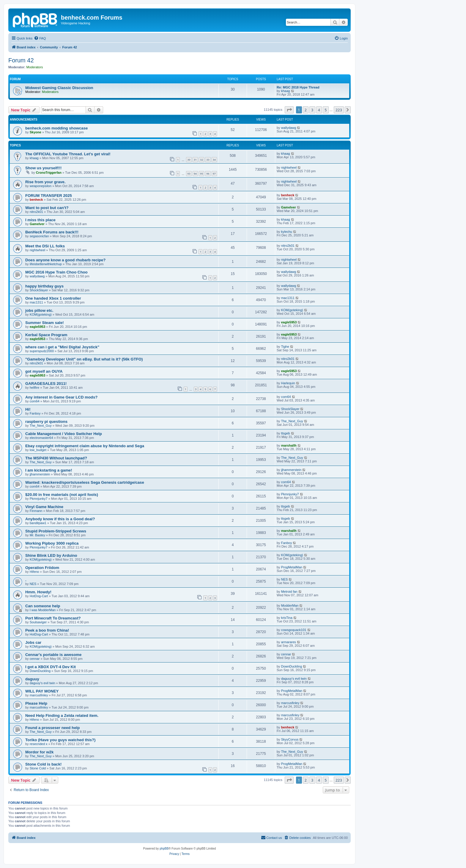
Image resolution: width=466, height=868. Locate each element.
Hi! (28, 409)
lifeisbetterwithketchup (46, 264)
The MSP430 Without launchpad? (56, 458)
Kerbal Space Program (46, 335)
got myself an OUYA (44, 371)
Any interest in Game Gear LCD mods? (61, 397)
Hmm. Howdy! (38, 592)
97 (214, 174)
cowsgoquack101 (294, 630)
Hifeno (34, 572)
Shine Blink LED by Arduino (51, 555)
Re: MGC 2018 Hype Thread (298, 87)
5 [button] (326, 110)
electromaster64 (41, 438)
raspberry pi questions (46, 422)
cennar (35, 659)
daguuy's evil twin (42, 683)
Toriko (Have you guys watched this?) (60, 740)
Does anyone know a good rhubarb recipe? (65, 260)
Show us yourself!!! (43, 168)
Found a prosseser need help (52, 728)
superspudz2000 (42, 351)
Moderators (35, 67)
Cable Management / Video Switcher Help (64, 434)
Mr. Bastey (37, 535)
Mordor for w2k (39, 752)
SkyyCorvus (290, 739)
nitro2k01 (36, 212)
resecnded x (39, 744)
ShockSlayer (39, 290)
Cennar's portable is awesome (53, 655)
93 (189, 174)
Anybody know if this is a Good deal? (60, 519)
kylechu (287, 232)
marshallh (289, 445)
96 (208, 174)
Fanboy (35, 413)
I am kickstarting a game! (49, 470)
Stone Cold (38, 768)
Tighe (285, 347)
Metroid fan (289, 592)
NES (33, 584)
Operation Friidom (42, 568)
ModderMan (290, 605)
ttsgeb (286, 433)
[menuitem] (40, 38)
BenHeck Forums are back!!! (52, 232)
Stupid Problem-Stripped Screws (56, 531)
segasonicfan (39, 236)
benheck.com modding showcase (56, 128)
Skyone (36, 132)
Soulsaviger (38, 622)
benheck (36, 200)
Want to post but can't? (47, 208)
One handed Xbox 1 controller (53, 298)
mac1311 (36, 302)
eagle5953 (38, 327)
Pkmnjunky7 (39, 499)
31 (195, 160)
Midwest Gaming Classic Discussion (59, 88)
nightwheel (289, 167)
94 (195, 174)
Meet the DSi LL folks (45, 246)
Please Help (36, 703)
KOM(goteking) (41, 314)
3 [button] (312, 110)
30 (189, 160)
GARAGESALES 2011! (46, 384)
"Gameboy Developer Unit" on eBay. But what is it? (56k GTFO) (84, 359)
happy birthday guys (44, 286)
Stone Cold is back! (43, 764)
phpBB (164, 849)
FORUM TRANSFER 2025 (49, 196)
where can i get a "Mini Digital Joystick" (62, 347)
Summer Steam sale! (45, 323)
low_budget (38, 450)
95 (201, 174)
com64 (35, 401)
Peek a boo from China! (47, 630)
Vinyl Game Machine (44, 507)
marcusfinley (39, 695)
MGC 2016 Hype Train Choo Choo (56, 272)
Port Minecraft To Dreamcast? (53, 618)
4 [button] (319, 110)
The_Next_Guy (41, 426)
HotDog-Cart (39, 596)
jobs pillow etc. (39, 310)
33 (208, 160)
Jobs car (33, 642)
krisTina (287, 618)
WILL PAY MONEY (42, 691)
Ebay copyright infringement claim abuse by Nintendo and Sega (85, 446)
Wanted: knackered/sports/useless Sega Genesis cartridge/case (85, 482)
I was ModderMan (43, 610)
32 (201, 160)
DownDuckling (40, 671)
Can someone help (43, 606)
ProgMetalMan (292, 567)
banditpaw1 (38, 523)
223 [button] (339, 110)
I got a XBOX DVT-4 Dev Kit (51, 667)
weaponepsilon (41, 186)
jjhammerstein (40, 474)
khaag (286, 91)
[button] (289, 110)
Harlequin (288, 383)
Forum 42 (21, 60)
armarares (289, 642)
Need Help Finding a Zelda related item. (62, 716)
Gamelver (289, 207)
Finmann (36, 511)
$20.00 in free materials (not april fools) (62, 495)
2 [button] (306, 110)
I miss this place (40, 220)
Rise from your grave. (45, 182)
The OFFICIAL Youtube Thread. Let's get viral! (68, 154)
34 (214, 160)
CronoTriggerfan (49, 173)
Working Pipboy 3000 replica (52, 543)
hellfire (34, 388)
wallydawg (289, 128)
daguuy (32, 679)
